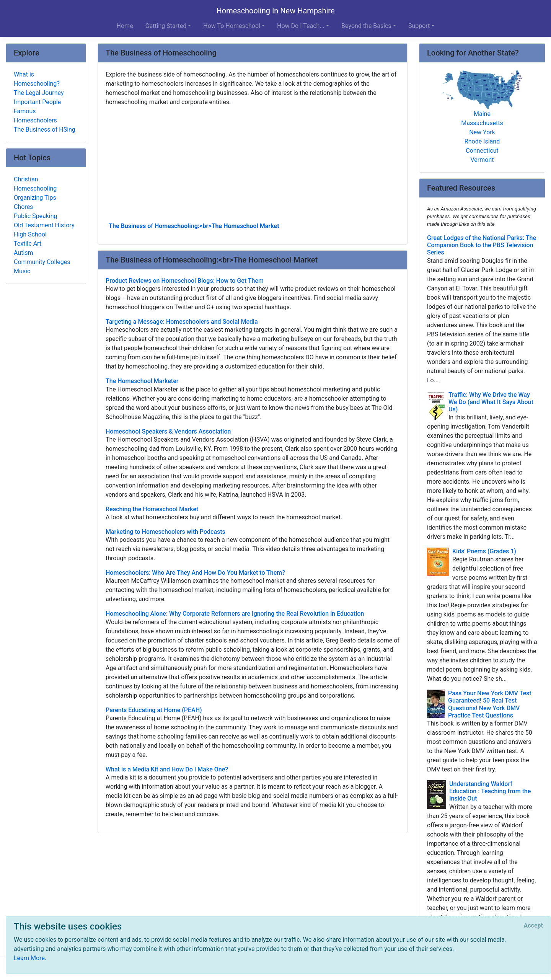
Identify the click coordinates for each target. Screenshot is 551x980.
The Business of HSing (45, 130)
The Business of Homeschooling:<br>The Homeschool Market (194, 226)
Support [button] (419, 26)
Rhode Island (482, 141)
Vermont (482, 160)
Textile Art (28, 244)
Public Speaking (36, 216)
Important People (37, 102)
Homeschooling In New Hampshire (275, 11)
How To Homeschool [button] (232, 26)
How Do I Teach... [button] (301, 26)
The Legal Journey (39, 93)
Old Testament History (44, 225)
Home (125, 26)
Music (22, 271)
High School (30, 234)
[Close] (533, 926)
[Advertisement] (253, 163)
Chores (23, 207)
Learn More (29, 958)
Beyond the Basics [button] (366, 26)
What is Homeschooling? (37, 79)
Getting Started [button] (166, 26)
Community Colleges (42, 262)
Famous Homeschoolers (35, 116)
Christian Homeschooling (35, 184)
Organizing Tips (35, 198)
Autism (24, 253)
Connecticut (482, 151)
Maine (482, 114)
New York (482, 132)
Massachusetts (482, 123)
